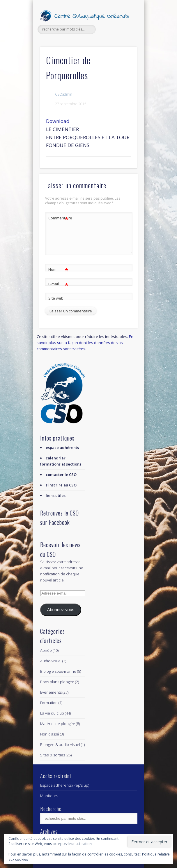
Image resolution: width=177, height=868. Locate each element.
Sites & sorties (53, 755)
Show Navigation (123, 52)
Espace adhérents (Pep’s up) (65, 785)
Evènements (51, 692)
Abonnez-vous (61, 610)
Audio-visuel (51, 661)
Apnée (46, 650)
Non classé (50, 734)
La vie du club (52, 713)
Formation (49, 703)
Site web (56, 298)
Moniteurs (49, 796)
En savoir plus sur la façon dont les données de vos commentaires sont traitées (85, 343)
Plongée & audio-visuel (60, 744)
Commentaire (59, 218)
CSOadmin (64, 94)
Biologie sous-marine (58, 671)
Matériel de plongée (58, 724)
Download (58, 121)
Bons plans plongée (57, 682)
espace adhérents (62, 448)
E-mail (58, 284)
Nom (58, 270)
